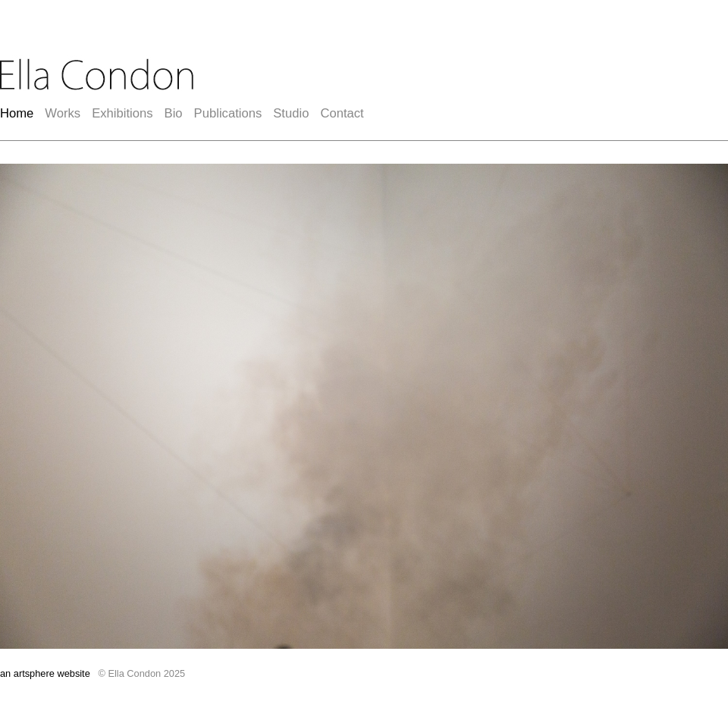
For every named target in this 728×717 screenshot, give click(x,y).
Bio (174, 113)
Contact (342, 113)
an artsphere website (45, 673)
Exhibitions (122, 113)
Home (17, 113)
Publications (228, 113)
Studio (291, 113)
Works (63, 113)
